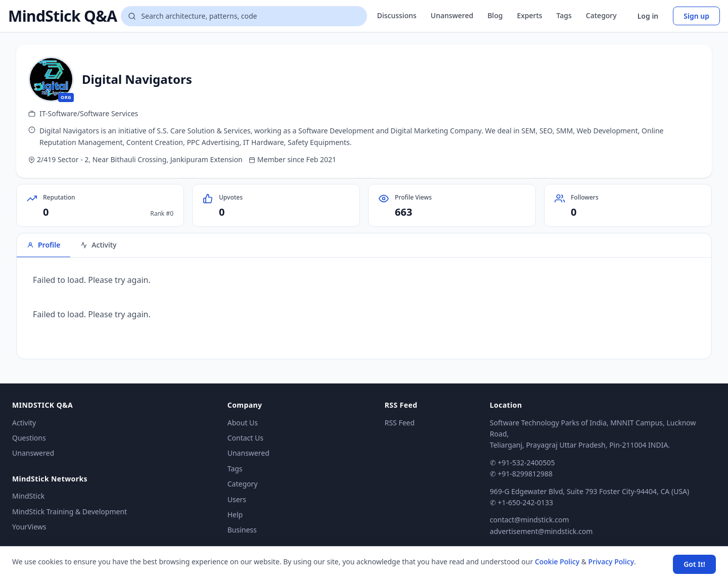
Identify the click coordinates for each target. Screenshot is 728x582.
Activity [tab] (98, 245)
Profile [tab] (43, 245)
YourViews (29, 527)
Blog (495, 15)
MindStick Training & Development (70, 512)
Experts (529, 15)
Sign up (696, 16)
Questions (29, 438)
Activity (24, 423)
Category (601, 15)
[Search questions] (244, 16)
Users (237, 499)
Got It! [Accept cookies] (694, 564)
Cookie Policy (557, 562)
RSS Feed (400, 423)
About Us (243, 423)
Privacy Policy (611, 562)
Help (235, 515)
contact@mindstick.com (530, 520)
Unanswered (452, 15)
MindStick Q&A (62, 16)
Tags (564, 15)
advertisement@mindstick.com (541, 531)
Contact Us (245, 438)
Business (242, 530)
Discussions (397, 15)
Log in (648, 16)
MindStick (28, 496)
